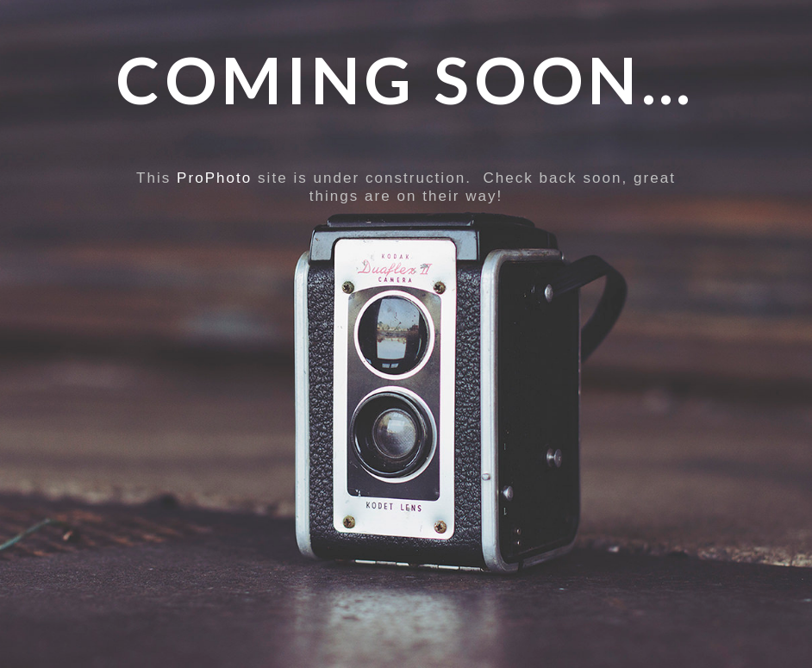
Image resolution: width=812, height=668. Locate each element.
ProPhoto (214, 178)
